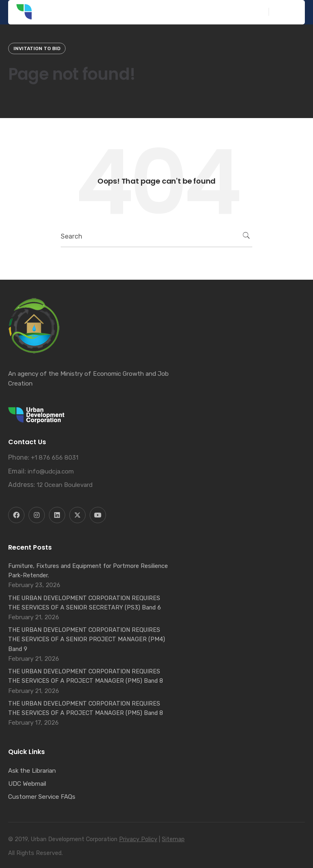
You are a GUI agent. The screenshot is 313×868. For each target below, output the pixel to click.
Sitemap (173, 839)
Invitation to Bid (37, 48)
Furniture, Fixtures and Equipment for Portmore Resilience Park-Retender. (88, 571)
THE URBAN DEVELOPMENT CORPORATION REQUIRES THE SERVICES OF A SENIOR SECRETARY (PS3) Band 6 (85, 603)
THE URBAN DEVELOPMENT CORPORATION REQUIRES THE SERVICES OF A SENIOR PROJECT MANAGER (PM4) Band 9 (87, 639)
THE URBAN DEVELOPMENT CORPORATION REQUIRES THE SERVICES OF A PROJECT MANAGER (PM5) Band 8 (86, 676)
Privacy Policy (138, 839)
